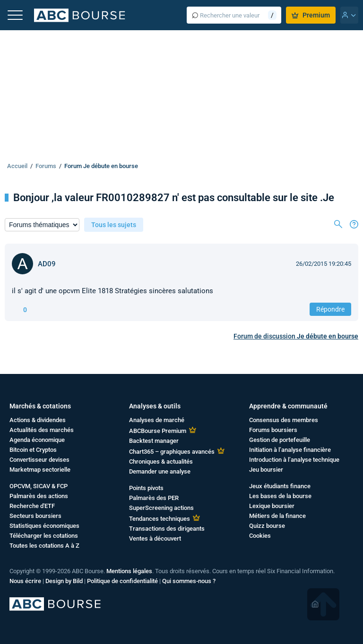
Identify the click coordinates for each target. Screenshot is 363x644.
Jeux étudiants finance (280, 486)
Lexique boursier (272, 506)
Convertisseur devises (39, 460)
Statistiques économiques (44, 526)
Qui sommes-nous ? (189, 581)
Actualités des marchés (42, 430)
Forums (46, 166)
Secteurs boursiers (35, 516)
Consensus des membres (284, 420)
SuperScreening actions (161, 508)
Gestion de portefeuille (280, 440)
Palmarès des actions (39, 496)
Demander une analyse (160, 471)
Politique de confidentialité (122, 581)
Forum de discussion (296, 336)
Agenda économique (37, 440)
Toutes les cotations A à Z (44, 546)
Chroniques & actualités (161, 462)
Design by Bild (64, 581)
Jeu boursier (266, 470)
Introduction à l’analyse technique (294, 460)
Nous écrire (25, 581)
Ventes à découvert (155, 538)
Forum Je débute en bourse (101, 166)
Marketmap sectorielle (40, 470)
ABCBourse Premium (158, 431)
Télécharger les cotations (44, 536)
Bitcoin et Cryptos (33, 450)
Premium (311, 15)
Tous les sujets (114, 225)
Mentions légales (129, 571)
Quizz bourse (267, 526)
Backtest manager (154, 441)
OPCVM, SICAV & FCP (39, 486)
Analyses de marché (157, 420)
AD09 (47, 264)
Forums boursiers (273, 430)
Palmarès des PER (154, 498)
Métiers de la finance (277, 516)
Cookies (260, 536)
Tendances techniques (160, 519)
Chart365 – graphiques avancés (172, 452)
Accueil (17, 166)
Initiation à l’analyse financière (290, 450)
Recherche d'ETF (32, 506)
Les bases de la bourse (280, 496)
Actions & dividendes (38, 420)
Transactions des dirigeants (167, 529)
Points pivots (146, 488)
